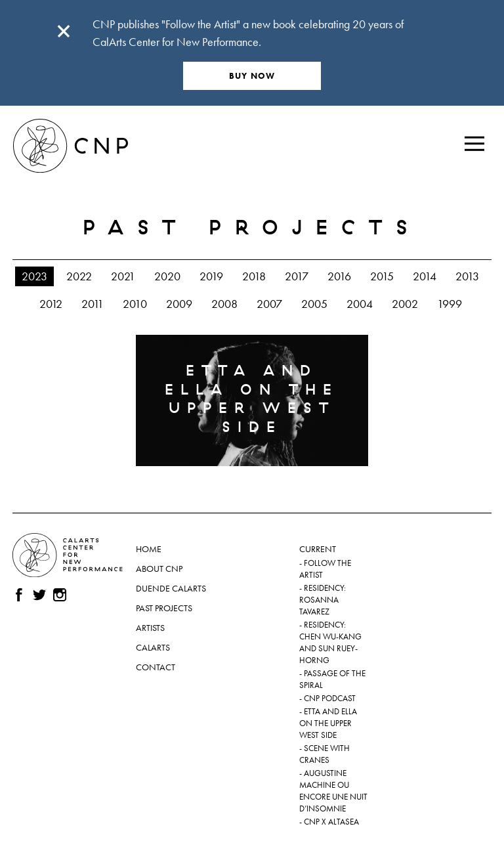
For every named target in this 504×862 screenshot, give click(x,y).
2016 (339, 276)
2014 (425, 276)
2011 (93, 304)
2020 (167, 276)
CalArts (153, 647)
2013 (467, 276)
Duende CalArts (171, 588)
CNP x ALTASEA (331, 822)
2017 (297, 276)
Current (318, 549)
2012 (51, 304)
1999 (450, 304)
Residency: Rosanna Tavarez (323, 600)
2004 (360, 304)
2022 (79, 276)
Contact (156, 667)
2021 (123, 276)
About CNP (159, 569)
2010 (135, 304)
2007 (269, 304)
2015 (382, 276)
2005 (314, 304)
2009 (179, 304)
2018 (254, 276)
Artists (150, 628)
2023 (34, 276)
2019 (211, 276)
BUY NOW (252, 76)
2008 (224, 304)
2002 (405, 304)
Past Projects (164, 608)
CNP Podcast (330, 699)
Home (149, 549)
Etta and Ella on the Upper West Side (328, 723)
